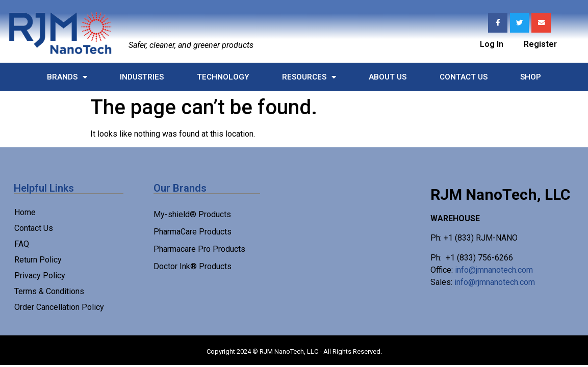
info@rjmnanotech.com (495, 282)
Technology (223, 77)
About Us (388, 77)
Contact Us (464, 77)
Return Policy (38, 260)
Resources (309, 77)
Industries (142, 77)
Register (540, 43)
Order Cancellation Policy (59, 307)
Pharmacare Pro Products (199, 249)
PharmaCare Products (193, 232)
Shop (531, 77)
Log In (492, 43)
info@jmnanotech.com (494, 270)
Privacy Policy (40, 276)
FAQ (22, 244)
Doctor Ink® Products (193, 266)
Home (25, 212)
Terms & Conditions (49, 291)
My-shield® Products (192, 214)
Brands (67, 77)
